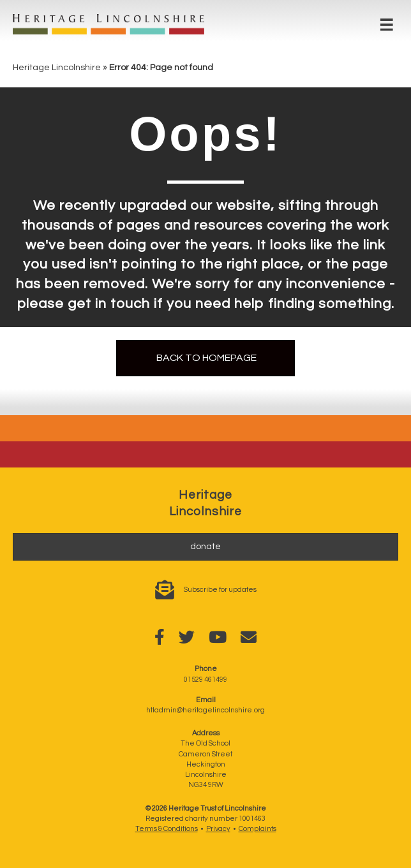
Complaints (258, 829)
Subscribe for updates (220, 590)
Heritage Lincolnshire (57, 68)
